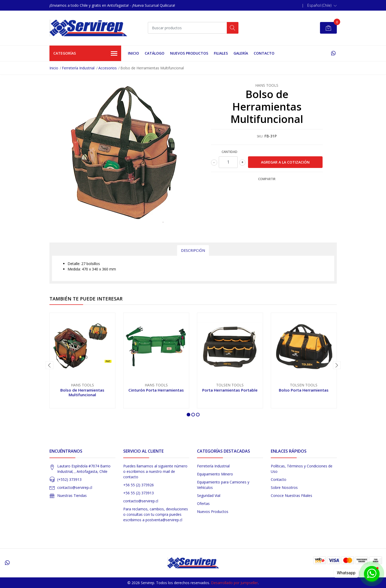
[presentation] (49, 365)
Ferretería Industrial (78, 68)
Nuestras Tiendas (72, 495)
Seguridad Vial (209, 495)
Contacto (264, 53)
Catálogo (155, 53)
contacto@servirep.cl (75, 487)
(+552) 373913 (69, 479)
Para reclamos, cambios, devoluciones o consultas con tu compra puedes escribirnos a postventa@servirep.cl (156, 514)
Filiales (221, 53)
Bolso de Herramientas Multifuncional (82, 392)
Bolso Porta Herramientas (304, 390)
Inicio (133, 53)
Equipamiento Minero (215, 474)
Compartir (267, 179)
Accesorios (108, 68)
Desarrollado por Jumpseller (234, 583)
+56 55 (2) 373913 (139, 493)
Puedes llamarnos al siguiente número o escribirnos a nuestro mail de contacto (155, 471)
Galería (241, 53)
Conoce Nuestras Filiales (292, 495)
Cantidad (230, 152)
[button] (322, 5)
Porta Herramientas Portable (230, 390)
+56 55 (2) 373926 (139, 485)
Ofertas (203, 504)
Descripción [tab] (193, 250)
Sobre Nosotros (284, 487)
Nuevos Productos (189, 53)
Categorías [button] (85, 54)
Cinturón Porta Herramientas (156, 390)
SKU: (260, 136)
